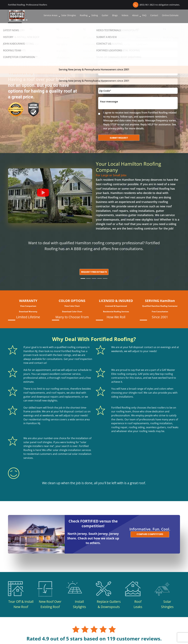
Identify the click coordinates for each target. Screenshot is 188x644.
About (135, 15)
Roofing (84, 15)
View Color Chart (72, 306)
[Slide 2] (88, 278)
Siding (95, 15)
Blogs (115, 15)
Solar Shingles (69, 15)
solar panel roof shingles (38, 442)
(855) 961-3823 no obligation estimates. (160, 5)
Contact (154, 15)
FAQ (144, 15)
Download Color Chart (72, 312)
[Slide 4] (100, 278)
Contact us (15, 25)
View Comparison (28, 306)
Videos (125, 15)
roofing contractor (115, 184)
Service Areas (51, 15)
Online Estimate (170, 15)
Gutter (105, 15)
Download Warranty (28, 312)
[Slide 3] (94, 278)
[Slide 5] (105, 278)
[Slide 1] (83, 278)
